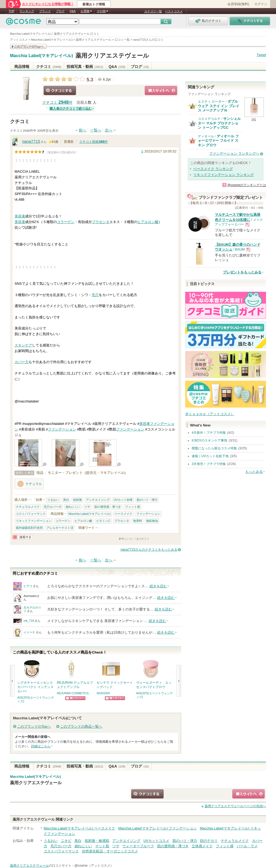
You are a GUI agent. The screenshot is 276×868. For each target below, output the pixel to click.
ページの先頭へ (235, 806)
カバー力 (22, 362)
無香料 (138, 521)
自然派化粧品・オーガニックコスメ (110, 851)
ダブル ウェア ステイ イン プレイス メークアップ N (219, 106)
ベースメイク (123, 514)
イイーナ (29, 632)
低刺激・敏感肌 (97, 841)
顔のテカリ (209, 841)
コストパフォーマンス (31, 514)
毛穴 (95, 295)
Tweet (261, 55)
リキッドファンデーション (34, 521)
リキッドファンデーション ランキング (224, 175)
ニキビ (66, 841)
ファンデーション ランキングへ (234, 153)
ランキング (27, 11)
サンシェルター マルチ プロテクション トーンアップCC (219, 123)
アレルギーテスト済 (60, 528)
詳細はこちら (41, 746)
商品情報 (22, 67)
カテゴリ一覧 (153, 11)
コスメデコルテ (209, 119)
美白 (66, 500)
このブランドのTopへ (34, 726)
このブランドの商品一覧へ (81, 726)
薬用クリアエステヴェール (112, 56)
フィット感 (132, 507)
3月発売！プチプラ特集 (209, 464)
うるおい (53, 500)
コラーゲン (66, 222)
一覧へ (96, 130)
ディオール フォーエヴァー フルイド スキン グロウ (218, 141)
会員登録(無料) (238, 4)
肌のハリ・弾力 (147, 500)
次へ (109, 130)
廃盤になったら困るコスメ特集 (214, 448)
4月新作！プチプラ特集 (209, 433)
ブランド (45, 11)
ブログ (60, 11)
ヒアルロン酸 (148, 222)
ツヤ (87, 507)
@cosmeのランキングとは (247, 185)
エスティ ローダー (211, 102)
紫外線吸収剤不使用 (29, 528)
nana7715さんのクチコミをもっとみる (149, 550)
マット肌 (102, 846)
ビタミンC (103, 521)
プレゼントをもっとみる (242, 272)
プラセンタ (101, 222)
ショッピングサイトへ (161, 91)
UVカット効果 (123, 500)
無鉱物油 (152, 521)
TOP (12, 11)
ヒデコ (28, 586)
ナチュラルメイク (28, 507)
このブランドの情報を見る (28, 46)
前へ (82, 130)
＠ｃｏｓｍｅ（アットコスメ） (210, 414)
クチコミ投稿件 (94, 142)
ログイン (261, 4)
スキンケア (23, 345)
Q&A (73, 11)
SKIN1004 (103, 693)
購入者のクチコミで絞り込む (71, 109)
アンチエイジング (98, 500)
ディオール (206, 136)
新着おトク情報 (94, 4)
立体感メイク (202, 846)
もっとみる (254, 472)
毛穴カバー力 (53, 507)
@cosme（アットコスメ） (94, 866)
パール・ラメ (247, 846)
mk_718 (29, 621)
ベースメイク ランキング (213, 169)
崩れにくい (73, 507)
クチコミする (60, 91)
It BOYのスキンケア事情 (209, 440)
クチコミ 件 (57, 103)
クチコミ (49, 67)
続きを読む (158, 586)
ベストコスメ (174, 11)
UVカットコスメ (156, 841)
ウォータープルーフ (138, 846)
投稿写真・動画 (85, 67)
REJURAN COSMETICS (73, 693)
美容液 (20, 216)
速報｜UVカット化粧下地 (210, 456)
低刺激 (77, 500)
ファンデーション (62, 429)
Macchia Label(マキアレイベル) (42, 56)
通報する (23, 537)
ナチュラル (29, 484)
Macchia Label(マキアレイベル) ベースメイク (79, 828)
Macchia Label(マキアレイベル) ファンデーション (158, 828)
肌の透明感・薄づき (108, 507)
